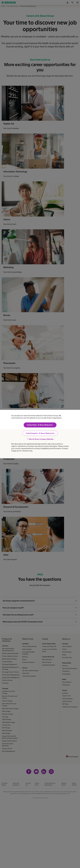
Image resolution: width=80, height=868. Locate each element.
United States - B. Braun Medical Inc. (40, 425)
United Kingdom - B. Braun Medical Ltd (40, 433)
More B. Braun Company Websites (40, 439)
